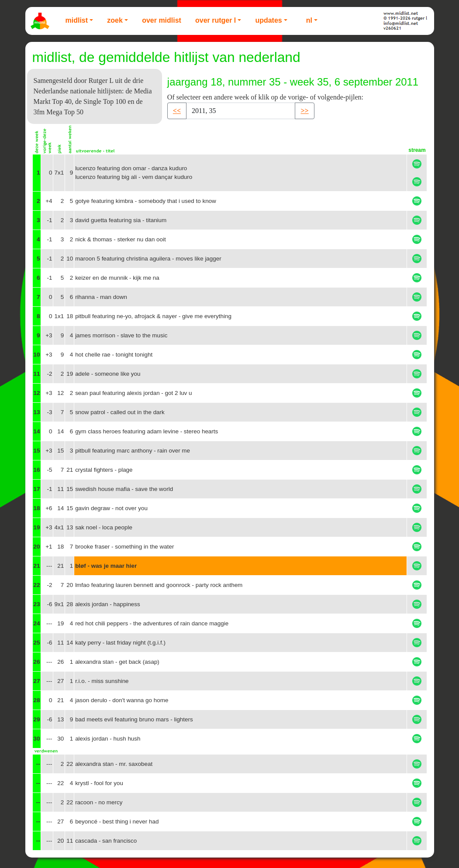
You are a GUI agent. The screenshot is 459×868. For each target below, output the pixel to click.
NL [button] (309, 20)
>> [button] (304, 111)
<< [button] (177, 111)
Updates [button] (268, 20)
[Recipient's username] (241, 111)
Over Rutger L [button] (216, 20)
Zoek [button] (115, 20)
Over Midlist (162, 20)
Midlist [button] (77, 20)
